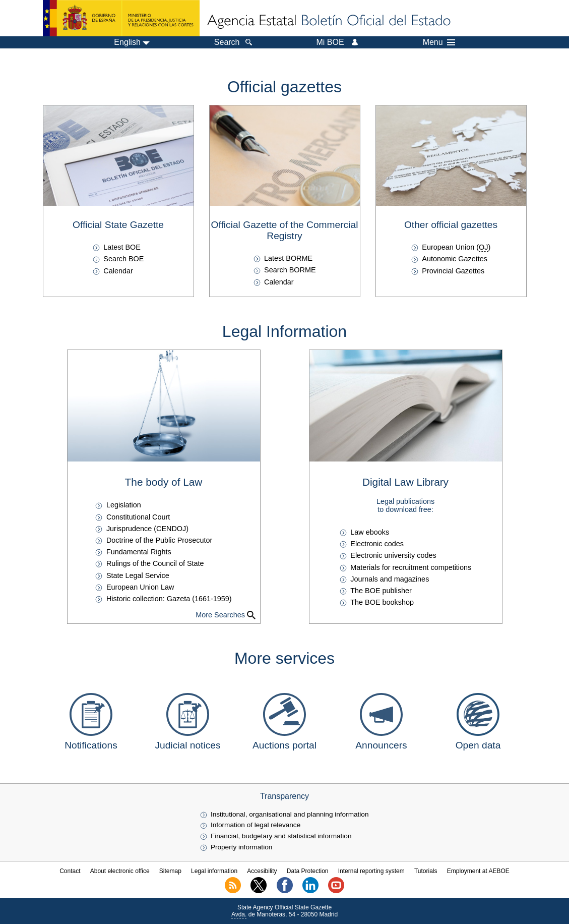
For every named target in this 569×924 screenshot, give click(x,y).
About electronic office (120, 871)
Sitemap (170, 871)
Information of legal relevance (256, 825)
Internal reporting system (371, 871)
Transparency (284, 796)
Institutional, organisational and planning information (290, 814)
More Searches (220, 615)
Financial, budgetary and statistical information (281, 836)
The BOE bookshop (382, 602)
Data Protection (308, 871)
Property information (241, 847)
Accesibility (262, 871)
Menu (439, 42)
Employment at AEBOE (478, 871)
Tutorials (426, 871)
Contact (70, 871)
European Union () (456, 247)
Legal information (214, 871)
